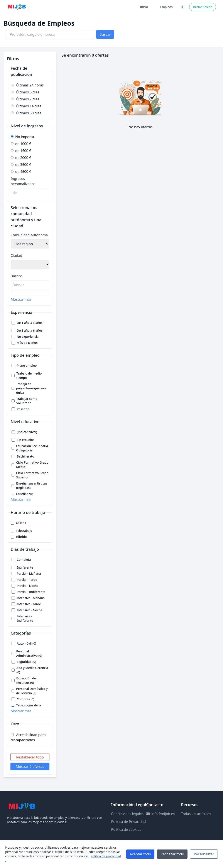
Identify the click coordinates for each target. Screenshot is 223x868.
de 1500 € (21, 151)
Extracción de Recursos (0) (26, 680)
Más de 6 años (27, 343)
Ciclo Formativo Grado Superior (32, 475)
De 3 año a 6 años (30, 330)
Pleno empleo (27, 366)
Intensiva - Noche (30, 610)
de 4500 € (21, 172)
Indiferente (25, 567)
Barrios (17, 276)
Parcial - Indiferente (31, 592)
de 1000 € (21, 144)
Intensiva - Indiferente (25, 618)
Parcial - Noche (28, 586)
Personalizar (204, 854)
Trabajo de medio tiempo (29, 376)
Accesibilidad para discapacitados (28, 737)
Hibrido (21, 537)
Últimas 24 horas (27, 85)
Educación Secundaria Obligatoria (32, 448)
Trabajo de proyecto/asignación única (31, 388)
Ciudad (16, 255)
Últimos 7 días (25, 99)
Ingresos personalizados (23, 181)
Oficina (21, 523)
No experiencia (28, 337)
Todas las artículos (196, 814)
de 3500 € (21, 165)
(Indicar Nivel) (27, 432)
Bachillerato (25, 456)
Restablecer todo (30, 757)
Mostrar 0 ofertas (30, 767)
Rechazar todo (172, 854)
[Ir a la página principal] (17, 7)
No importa (22, 137)
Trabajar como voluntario (27, 401)
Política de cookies (126, 829)
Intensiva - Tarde (29, 604)
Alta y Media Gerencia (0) (32, 670)
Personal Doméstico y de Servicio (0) (32, 691)
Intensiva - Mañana (31, 598)
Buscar (105, 34)
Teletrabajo (24, 531)
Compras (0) (25, 699)
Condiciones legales (127, 814)
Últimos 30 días (26, 113)
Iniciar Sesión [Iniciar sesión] (203, 7)
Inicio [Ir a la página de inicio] (144, 7)
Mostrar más (21, 299)
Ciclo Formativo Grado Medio (32, 465)
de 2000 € (21, 158)
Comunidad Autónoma (29, 235)
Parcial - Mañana (29, 573)
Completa (24, 560)
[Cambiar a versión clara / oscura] (182, 7)
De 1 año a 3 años (30, 323)
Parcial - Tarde (27, 580)
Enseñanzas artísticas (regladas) (32, 486)
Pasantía (23, 409)
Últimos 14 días (26, 106)
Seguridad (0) (26, 662)
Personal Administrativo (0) (29, 653)
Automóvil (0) (26, 643)
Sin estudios (26, 440)
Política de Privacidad (128, 822)
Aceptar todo (140, 854)
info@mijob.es (163, 814)
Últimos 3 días (25, 92)
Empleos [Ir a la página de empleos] (166, 7)
